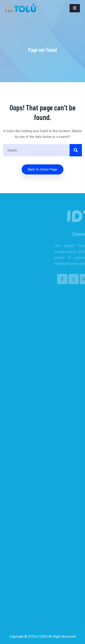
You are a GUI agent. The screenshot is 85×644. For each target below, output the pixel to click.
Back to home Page (43, 169)
